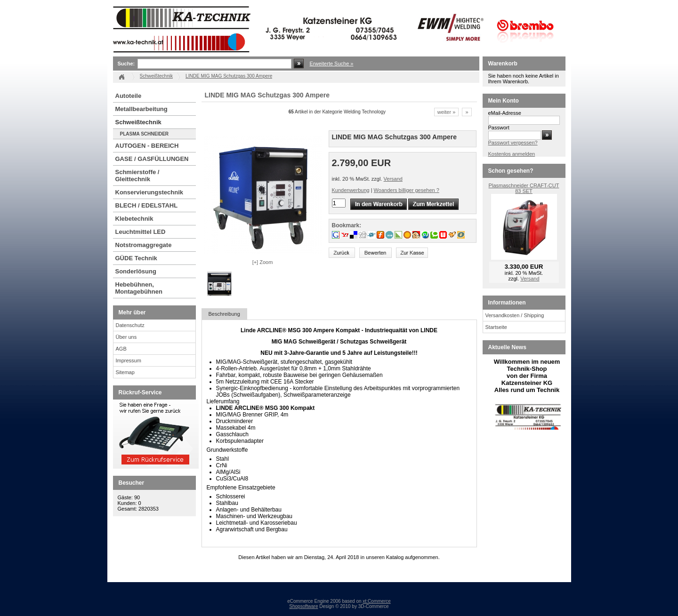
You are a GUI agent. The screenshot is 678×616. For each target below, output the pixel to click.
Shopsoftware (303, 606)
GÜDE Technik (136, 258)
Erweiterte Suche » (332, 64)
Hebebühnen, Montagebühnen (139, 288)
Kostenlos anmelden (512, 154)
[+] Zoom (263, 262)
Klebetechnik (134, 219)
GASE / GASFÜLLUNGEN (152, 159)
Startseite (496, 327)
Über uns (126, 337)
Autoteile (129, 96)
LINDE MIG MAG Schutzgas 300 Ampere (229, 76)
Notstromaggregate (144, 245)
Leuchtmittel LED (141, 232)
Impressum (129, 360)
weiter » (447, 112)
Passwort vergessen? (513, 143)
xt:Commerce (376, 601)
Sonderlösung (136, 271)
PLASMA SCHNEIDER (145, 134)
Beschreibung (224, 314)
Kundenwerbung (351, 190)
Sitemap (125, 372)
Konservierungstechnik (149, 192)
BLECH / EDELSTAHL (147, 205)
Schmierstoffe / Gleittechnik (137, 176)
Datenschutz (130, 325)
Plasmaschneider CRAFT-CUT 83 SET (524, 188)
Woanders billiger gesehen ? (407, 190)
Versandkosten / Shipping (515, 315)
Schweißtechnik (138, 122)
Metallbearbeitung (141, 109)
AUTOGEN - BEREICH (147, 146)
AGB (121, 349)
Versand (393, 179)
